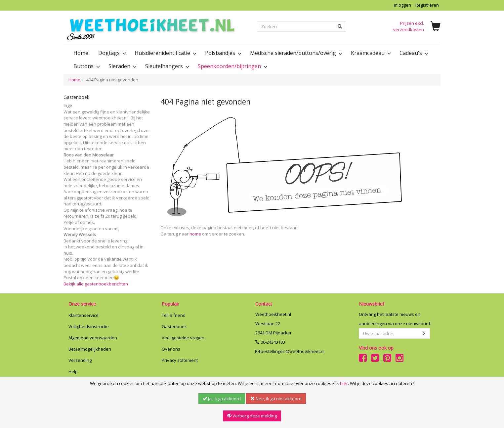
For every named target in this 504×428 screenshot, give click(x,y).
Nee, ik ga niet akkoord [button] (276, 399)
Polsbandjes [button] (223, 53)
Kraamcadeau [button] (370, 53)
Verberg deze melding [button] (252, 416)
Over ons (171, 349)
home (195, 234)
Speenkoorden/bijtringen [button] (232, 66)
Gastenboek (174, 326)
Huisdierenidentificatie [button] (165, 53)
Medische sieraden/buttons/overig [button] (295, 53)
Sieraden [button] (122, 66)
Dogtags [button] (111, 53)
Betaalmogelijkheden (90, 349)
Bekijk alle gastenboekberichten (96, 284)
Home (81, 53)
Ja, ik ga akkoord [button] (222, 399)
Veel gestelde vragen (183, 338)
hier (344, 383)
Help (73, 371)
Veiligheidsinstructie (89, 326)
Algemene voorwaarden (93, 338)
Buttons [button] (86, 66)
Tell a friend (174, 315)
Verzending (80, 360)
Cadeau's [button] (413, 53)
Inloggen (402, 5)
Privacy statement (180, 360)
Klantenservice (84, 315)
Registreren (427, 5)
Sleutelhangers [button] (167, 66)
